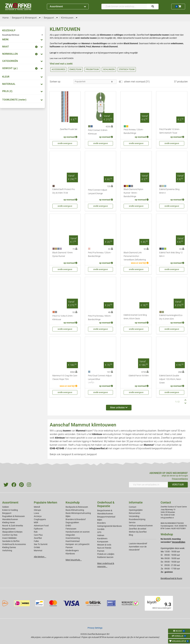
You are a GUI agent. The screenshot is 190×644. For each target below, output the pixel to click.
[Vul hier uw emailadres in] (148, 485)
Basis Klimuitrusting (75, 510)
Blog (131, 535)
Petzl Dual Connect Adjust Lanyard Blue (100, 379)
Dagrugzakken (72, 522)
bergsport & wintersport (74, 454)
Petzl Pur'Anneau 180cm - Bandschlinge (100, 318)
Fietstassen (71, 529)
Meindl (37, 507)
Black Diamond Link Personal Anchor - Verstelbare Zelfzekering (135, 256)
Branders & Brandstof (76, 519)
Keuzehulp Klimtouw (11, 35)
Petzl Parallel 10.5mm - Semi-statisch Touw (170, 131)
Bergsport (7, 513)
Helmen (101, 535)
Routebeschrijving (137, 519)
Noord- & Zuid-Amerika (13, 526)
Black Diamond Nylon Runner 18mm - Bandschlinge (133, 193)
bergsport (92, 454)
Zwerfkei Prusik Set (69, 129)
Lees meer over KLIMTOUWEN (62, 58)
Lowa (36, 513)
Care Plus (38, 535)
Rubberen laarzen (105, 557)
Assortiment (68, 6)
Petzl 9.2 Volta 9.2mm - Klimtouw (63, 318)
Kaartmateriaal (73, 541)
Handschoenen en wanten (78, 532)
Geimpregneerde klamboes (109, 526)
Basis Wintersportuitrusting (78, 513)
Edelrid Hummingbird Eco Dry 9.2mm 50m (171, 317)
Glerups (37, 510)
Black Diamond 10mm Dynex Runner (62, 254)
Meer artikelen (119, 408)
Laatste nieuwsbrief (138, 544)
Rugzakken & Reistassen (14, 516)
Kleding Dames (9, 547)
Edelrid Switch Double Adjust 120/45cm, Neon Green (170, 379)
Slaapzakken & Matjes (12, 532)
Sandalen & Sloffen (11, 541)
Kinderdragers (72, 550)
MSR (36, 522)
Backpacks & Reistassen (77, 507)
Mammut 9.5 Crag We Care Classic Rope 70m (65, 377)
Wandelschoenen (10, 519)
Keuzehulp (73, 502)
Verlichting (7, 550)
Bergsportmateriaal (106, 517)
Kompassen (103, 542)
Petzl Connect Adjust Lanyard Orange (98, 192)
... (39, 18)
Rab (36, 532)
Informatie (136, 502)
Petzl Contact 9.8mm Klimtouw (98, 132)
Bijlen (68, 516)
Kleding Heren (9, 522)
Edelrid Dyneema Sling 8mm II (169, 191)
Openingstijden (136, 510)
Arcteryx (38, 516)
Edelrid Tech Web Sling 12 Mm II (171, 254)
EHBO (68, 526)
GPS (99, 532)
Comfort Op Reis (10, 535)
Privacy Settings (95, 628)
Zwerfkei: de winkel (137, 529)
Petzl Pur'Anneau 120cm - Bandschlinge (100, 254)
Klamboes (70, 554)
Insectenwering (73, 538)
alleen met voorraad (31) (137, 82)
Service (132, 522)
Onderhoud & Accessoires (14, 544)
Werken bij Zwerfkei (138, 532)
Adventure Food (41, 526)
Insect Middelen (9, 538)
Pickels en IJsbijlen (106, 554)
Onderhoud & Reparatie (106, 504)
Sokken (6, 507)
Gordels (101, 529)
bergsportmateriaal (162, 448)
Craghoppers (40, 519)
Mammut (81, 431)
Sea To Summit (41, 544)
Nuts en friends (104, 548)
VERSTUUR (178, 485)
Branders (101, 523)
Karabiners (102, 538)
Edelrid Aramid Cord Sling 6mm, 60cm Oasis (135, 317)
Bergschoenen (9, 529)
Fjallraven (38, 529)
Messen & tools (104, 545)
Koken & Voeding (10, 510)
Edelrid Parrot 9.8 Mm (139, 376)
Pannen (101, 551)
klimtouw (134, 445)
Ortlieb (37, 547)
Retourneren (135, 513)
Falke (36, 541)
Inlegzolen (70, 535)
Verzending (134, 516)
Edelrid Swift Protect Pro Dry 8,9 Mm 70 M (64, 191)
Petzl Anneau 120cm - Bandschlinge (134, 131)
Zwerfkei (38, 538)
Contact (133, 507)
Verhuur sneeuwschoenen (141, 526)
